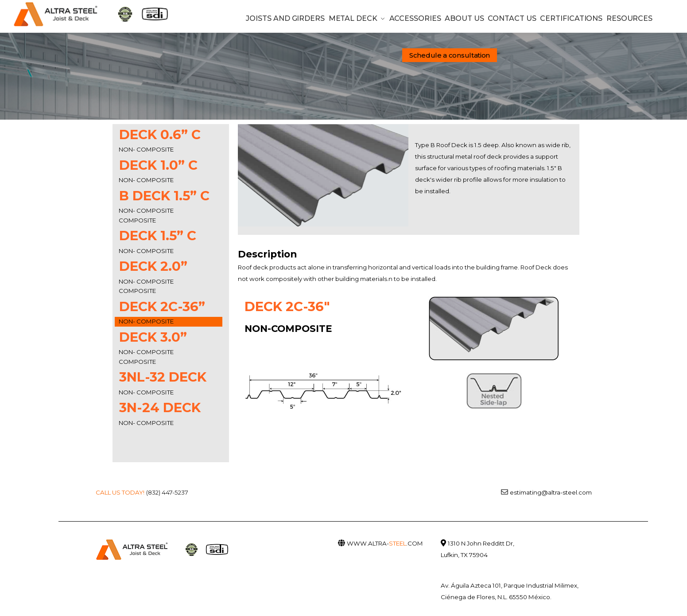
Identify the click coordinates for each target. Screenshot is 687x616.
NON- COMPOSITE (146, 149)
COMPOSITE (137, 220)
